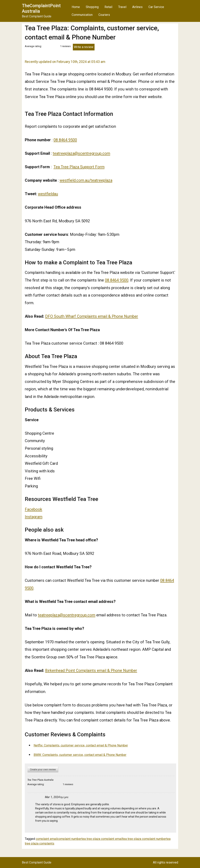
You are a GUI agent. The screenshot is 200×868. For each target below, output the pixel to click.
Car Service (156, 7)
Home (76, 7)
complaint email (46, 839)
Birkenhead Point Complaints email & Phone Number (91, 670)
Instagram (34, 517)
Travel (122, 7)
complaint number (69, 839)
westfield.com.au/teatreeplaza (86, 180)
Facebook (33, 509)
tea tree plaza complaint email (102, 839)
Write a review (84, 47)
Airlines (137, 7)
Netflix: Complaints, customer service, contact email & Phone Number (81, 745)
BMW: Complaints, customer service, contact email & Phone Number (80, 755)
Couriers (104, 15)
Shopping (92, 7)
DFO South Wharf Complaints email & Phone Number (92, 316)
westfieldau (48, 194)
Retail (108, 7)
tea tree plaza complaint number (144, 839)
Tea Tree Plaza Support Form (79, 167)
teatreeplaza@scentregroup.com (81, 153)
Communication (82, 15)
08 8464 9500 (65, 140)
